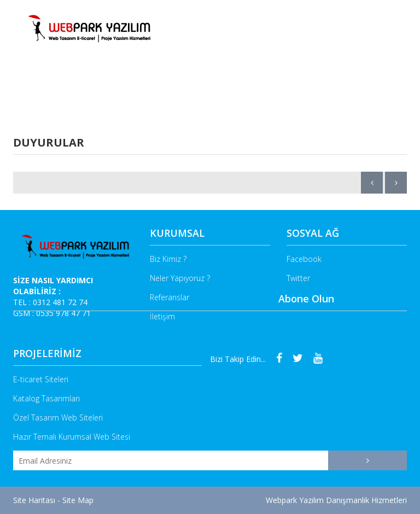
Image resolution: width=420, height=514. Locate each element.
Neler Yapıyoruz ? (162, 90)
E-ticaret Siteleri (41, 379)
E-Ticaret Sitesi (246, 90)
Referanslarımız (326, 90)
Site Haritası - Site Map (53, 500)
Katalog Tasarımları (46, 398)
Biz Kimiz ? (92, 90)
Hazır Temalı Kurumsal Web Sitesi (72, 437)
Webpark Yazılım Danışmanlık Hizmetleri (336, 500)
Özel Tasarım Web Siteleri (58, 417)
